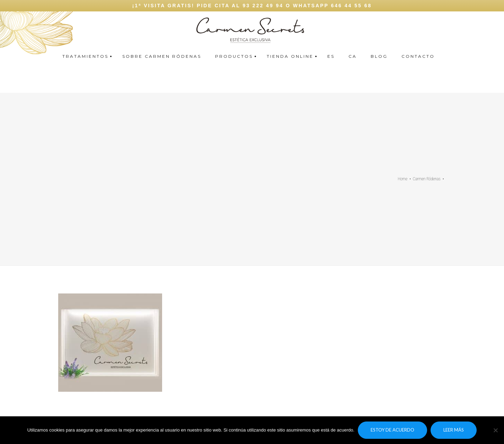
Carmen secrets (496, 28)
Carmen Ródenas (427, 179)
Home (403, 179)
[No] (495, 430)
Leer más (454, 430)
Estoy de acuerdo (392, 430)
